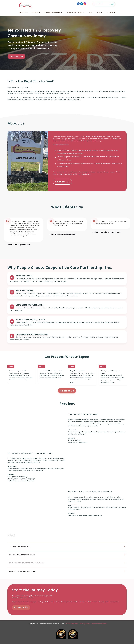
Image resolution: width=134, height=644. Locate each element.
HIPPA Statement (72, 624)
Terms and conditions (99, 624)
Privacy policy (85, 624)
